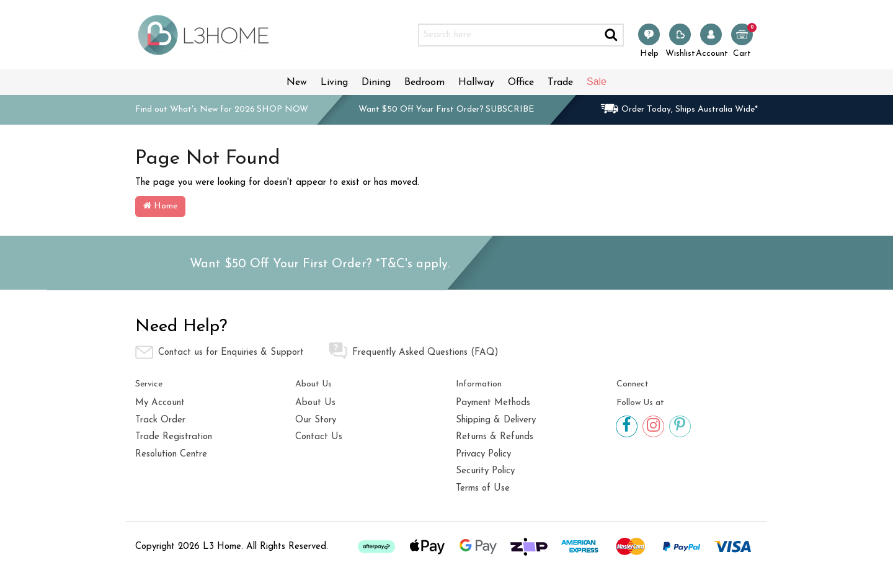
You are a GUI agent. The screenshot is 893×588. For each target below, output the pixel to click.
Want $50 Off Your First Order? (446, 109)
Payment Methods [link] (493, 403)
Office (521, 82)
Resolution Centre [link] (171, 454)
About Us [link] (315, 403)
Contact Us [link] (319, 437)
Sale (597, 82)
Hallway (476, 82)
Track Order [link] (160, 420)
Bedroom (424, 82)
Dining (376, 82)
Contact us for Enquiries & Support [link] (220, 352)
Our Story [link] (316, 420)
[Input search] (509, 35)
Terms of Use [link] (483, 488)
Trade (560, 82)
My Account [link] (160, 403)
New (297, 82)
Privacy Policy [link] (483, 454)
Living (334, 82)
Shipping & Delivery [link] (496, 420)
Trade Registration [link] (174, 437)
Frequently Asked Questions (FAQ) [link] (414, 351)
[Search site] (612, 35)
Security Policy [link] (485, 471)
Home (160, 206)
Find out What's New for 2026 (222, 109)
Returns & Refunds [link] (495, 437)
